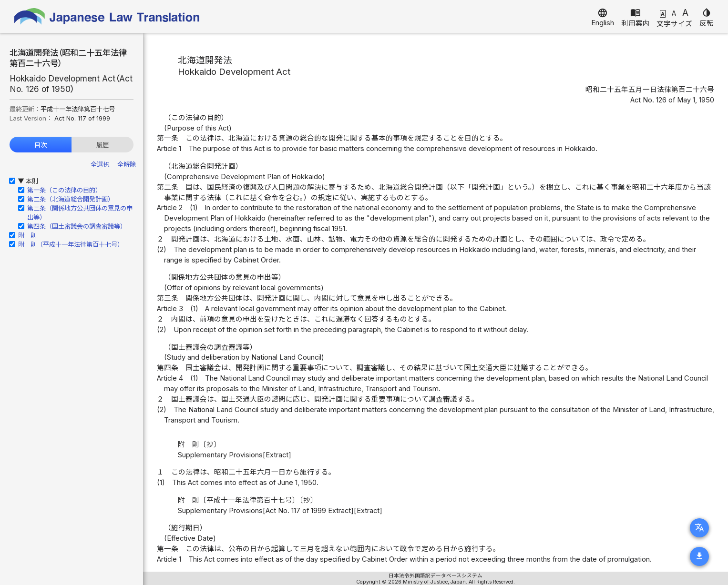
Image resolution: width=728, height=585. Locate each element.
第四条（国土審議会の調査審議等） (77, 226)
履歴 (103, 145)
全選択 (100, 164)
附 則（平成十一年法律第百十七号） (71, 244)
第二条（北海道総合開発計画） (71, 199)
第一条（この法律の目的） (64, 190)
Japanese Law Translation (107, 16)
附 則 (27, 235)
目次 (41, 145)
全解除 (127, 164)
